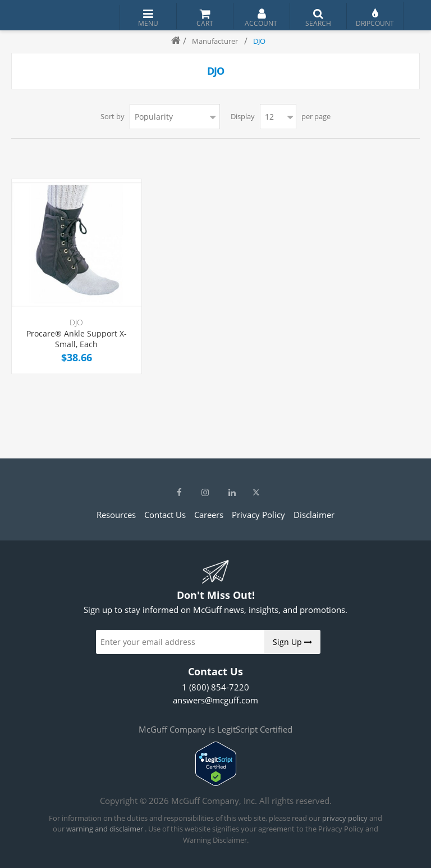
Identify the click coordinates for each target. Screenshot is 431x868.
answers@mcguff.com (215, 700)
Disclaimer (314, 515)
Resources (116, 515)
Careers (209, 515)
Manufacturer (215, 41)
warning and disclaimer (105, 829)
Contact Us (165, 515)
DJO (76, 322)
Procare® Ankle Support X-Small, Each (77, 339)
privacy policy (345, 818)
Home (171, 41)
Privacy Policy (258, 515)
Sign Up (292, 642)
